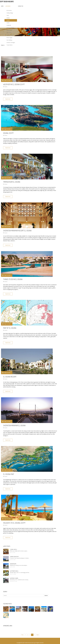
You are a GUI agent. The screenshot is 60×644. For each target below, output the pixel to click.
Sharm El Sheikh (10, 35)
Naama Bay (9, 30)
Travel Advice (10, 45)
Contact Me (21, 6)
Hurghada (9, 25)
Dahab (8, 18)
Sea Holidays (9, 40)
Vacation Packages (11, 43)
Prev (22, 631)
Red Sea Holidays (10, 28)
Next (38, 631)
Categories (8, 6)
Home (2, 6)
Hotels (8, 23)
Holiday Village (10, 13)
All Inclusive (9, 10)
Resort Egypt (9, 38)
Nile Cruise (9, 33)
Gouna (8, 20)
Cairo (8, 15)
